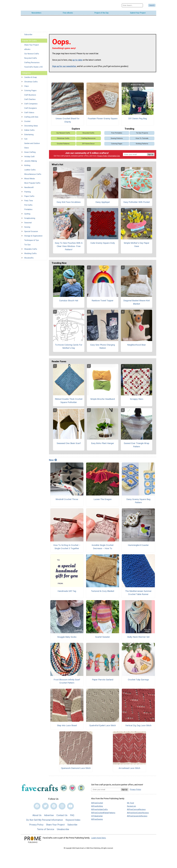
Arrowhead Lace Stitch (129, 767)
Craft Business (30, 94)
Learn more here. (99, 837)
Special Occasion (31, 230)
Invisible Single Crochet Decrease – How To (103, 546)
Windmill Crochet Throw (67, 498)
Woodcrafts (29, 257)
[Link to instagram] (62, 805)
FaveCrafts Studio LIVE (33, 66)
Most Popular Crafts (32, 182)
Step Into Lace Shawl (67, 724)
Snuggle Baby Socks (67, 636)
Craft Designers (31, 107)
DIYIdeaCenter (97, 815)
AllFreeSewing (97, 818)
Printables (28, 208)
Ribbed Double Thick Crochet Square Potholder (69, 400)
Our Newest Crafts (32, 53)
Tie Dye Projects (142, 132)
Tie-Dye (27, 244)
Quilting (27, 213)
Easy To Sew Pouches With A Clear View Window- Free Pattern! (69, 245)
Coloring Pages (30, 89)
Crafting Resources (32, 61)
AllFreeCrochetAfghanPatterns (103, 812)
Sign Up (151, 153)
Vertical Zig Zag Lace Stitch (138, 724)
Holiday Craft (29, 155)
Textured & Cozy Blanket (103, 590)
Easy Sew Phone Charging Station (103, 345)
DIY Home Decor (88, 142)
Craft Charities (30, 98)
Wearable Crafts (31, 248)
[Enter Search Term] (132, 5)
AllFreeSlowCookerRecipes (138, 812)
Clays (26, 85)
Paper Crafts (29, 195)
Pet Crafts (28, 204)
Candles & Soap (31, 76)
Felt (26, 138)
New (53, 459)
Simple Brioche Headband (103, 398)
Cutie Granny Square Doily (103, 242)
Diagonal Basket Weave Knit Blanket (137, 301)
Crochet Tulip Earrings (138, 678)
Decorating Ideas (31, 125)
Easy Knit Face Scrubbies (69, 201)
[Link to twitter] (45, 805)
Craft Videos (29, 111)
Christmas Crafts (31, 81)
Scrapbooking (30, 217)
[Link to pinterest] (54, 805)
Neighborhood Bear (137, 344)
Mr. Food (130, 802)
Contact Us (62, 814)
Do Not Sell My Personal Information (45, 819)
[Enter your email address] (106, 788)
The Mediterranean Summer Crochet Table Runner (138, 591)
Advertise (49, 814)
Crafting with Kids (31, 116)
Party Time (29, 199)
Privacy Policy (102, 155)
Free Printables (117, 132)
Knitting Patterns (142, 142)
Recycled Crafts (31, 57)
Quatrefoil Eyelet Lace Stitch (103, 724)
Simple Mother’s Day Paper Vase (137, 243)
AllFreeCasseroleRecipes (137, 815)
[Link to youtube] (70, 805)
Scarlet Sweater (103, 636)
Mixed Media (29, 177)
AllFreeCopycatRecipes (136, 808)
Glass (27, 147)
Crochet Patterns (63, 142)
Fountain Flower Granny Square (103, 117)
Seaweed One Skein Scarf (69, 442)
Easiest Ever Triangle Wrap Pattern (137, 444)
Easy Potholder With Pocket (137, 201)
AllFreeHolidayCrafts (99, 808)
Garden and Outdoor (32, 142)
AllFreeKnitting (97, 805)
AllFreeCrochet (97, 802)
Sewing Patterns (117, 137)
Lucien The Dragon (103, 498)
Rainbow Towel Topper (103, 299)
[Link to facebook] (37, 805)
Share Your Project (31, 44)
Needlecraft (29, 186)
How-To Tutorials (142, 137)
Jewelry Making (31, 160)
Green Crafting (30, 151)
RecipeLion (131, 805)
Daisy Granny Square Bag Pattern (138, 500)
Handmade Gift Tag (67, 590)
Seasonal (28, 221)
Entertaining (29, 133)
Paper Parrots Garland (103, 678)
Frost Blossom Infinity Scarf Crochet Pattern (67, 680)
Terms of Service (46, 828)
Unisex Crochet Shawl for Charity (68, 119)
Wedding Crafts (30, 252)
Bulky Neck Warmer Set (138, 636)
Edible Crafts (29, 129)
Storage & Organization (33, 235)
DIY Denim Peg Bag (138, 117)
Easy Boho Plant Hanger (103, 442)
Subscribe (28, 33)
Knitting (27, 164)
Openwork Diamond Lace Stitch (76, 767)
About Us (37, 814)
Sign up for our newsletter (64, 65)
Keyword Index (73, 819)
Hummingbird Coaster (138, 544)
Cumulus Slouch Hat (69, 299)
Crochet (27, 120)
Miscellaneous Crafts (33, 173)
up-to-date (77, 59)
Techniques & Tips (32, 239)
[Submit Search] (152, 5)
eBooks (27, 48)
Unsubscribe (63, 828)
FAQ (72, 814)
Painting (27, 191)
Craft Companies (31, 103)
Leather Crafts (30, 169)
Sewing (27, 226)
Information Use (114, 155)
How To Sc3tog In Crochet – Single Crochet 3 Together (67, 546)
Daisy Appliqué (103, 201)
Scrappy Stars (137, 398)
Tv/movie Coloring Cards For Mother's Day (69, 345)
